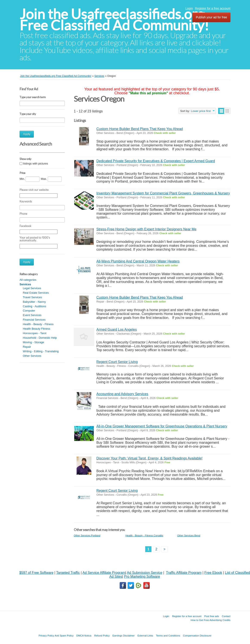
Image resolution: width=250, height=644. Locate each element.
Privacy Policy (46, 635)
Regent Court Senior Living (117, 362)
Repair (27, 347)
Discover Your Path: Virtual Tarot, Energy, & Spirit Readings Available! (149, 458)
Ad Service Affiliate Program (104, 573)
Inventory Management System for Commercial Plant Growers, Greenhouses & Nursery (163, 193)
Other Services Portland (87, 535)
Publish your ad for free (211, 17)
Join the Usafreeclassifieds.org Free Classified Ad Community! (114, 20)
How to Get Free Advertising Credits (211, 620)
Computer (29, 311)
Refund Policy (102, 635)
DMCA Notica (84, 635)
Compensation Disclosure (197, 635)
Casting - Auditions (34, 306)
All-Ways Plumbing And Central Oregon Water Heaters (138, 261)
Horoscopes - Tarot (35, 333)
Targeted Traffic (68, 573)
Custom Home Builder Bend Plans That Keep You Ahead (140, 129)
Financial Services (34, 320)
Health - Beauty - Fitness (38, 324)
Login (189, 8)
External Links (145, 635)
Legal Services (32, 288)
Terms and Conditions (168, 635)
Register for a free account (213, 8)
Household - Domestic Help (40, 338)
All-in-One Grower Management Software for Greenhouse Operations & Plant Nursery (162, 426)
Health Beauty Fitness (36, 329)
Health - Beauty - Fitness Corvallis (144, 535)
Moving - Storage (33, 342)
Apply (27, 134)
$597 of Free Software (36, 573)
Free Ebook (213, 573)
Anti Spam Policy (64, 635)
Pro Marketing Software (142, 576)
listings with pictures (36, 164)
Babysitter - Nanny (34, 302)
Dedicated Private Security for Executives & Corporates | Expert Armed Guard (156, 161)
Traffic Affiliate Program (184, 573)
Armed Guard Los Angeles (117, 330)
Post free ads (211, 616)
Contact (226, 616)
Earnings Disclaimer (124, 635)
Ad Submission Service (145, 573)
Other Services (32, 356)
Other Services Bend (189, 535)
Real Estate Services (36, 293)
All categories (28, 280)
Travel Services (32, 297)
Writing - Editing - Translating (41, 351)
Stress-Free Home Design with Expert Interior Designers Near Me (146, 229)
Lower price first (201, 111)
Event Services (32, 315)
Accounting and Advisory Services (122, 394)
